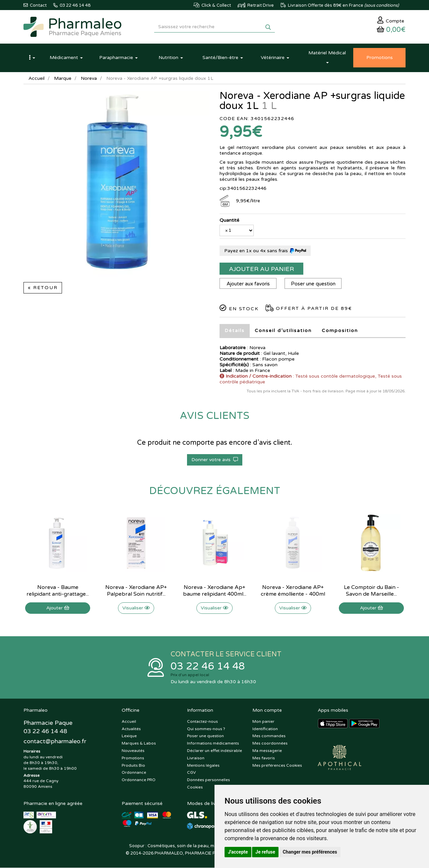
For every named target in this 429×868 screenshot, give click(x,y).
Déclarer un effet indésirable (214, 751)
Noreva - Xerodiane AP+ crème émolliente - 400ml (293, 591)
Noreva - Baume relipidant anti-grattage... (58, 591)
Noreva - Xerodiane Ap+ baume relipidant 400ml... (215, 591)
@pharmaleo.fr (55, 742)
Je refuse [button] (265, 852)
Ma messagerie (267, 751)
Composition (340, 331)
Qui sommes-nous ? (206, 729)
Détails (235, 331)
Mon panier (263, 721)
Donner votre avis (215, 460)
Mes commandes (269, 736)
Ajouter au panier (261, 269)
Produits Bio (133, 765)
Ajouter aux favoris (248, 284)
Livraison (196, 758)
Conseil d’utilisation (283, 331)
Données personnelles (208, 780)
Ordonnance (134, 773)
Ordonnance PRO (139, 780)
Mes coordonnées (270, 744)
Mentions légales (203, 765)
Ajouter (58, 608)
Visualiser (136, 608)
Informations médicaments (213, 744)
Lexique (129, 736)
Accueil (37, 79)
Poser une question (313, 284)
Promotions (133, 758)
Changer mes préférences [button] (310, 852)
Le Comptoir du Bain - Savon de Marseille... (372, 591)
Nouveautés (133, 751)
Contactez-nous (202, 721)
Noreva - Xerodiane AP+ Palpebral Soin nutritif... (136, 591)
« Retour (43, 288)
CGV (191, 773)
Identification (265, 729)
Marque (63, 79)
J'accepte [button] (238, 852)
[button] (32, 58)
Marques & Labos (139, 744)
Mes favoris (264, 758)
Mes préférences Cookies (277, 765)
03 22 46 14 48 (208, 667)
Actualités (131, 729)
